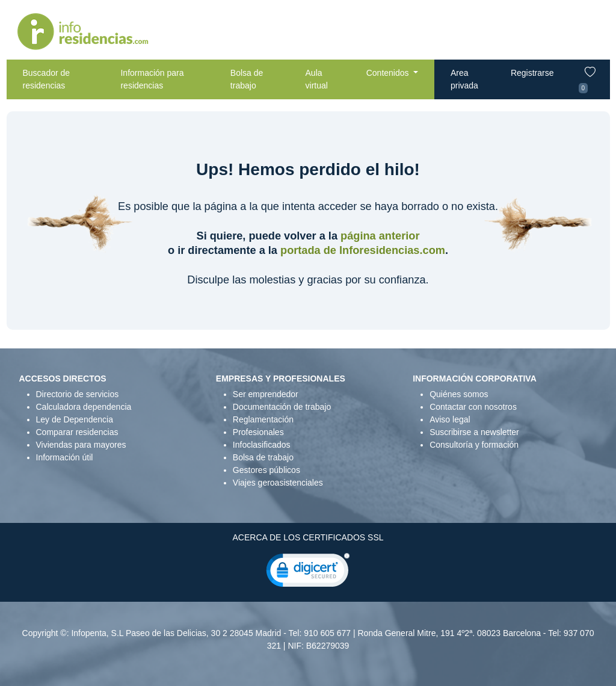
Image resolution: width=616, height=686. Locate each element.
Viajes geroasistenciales (278, 483)
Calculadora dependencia (84, 407)
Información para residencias (152, 79)
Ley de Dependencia (75, 419)
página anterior (380, 236)
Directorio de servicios (78, 394)
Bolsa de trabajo (247, 79)
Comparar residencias (77, 432)
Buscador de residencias (47, 79)
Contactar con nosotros (473, 407)
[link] (308, 573)
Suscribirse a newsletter (474, 432)
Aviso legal (450, 419)
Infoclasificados (262, 445)
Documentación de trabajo (282, 407)
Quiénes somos (459, 394)
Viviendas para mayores (81, 445)
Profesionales (258, 432)
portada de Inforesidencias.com (363, 250)
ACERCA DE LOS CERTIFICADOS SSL (308, 537)
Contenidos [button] (389, 73)
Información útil (65, 457)
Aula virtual (317, 79)
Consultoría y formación (474, 445)
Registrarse (532, 73)
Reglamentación (263, 419)
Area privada (464, 79)
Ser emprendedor (266, 394)
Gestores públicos (266, 470)
